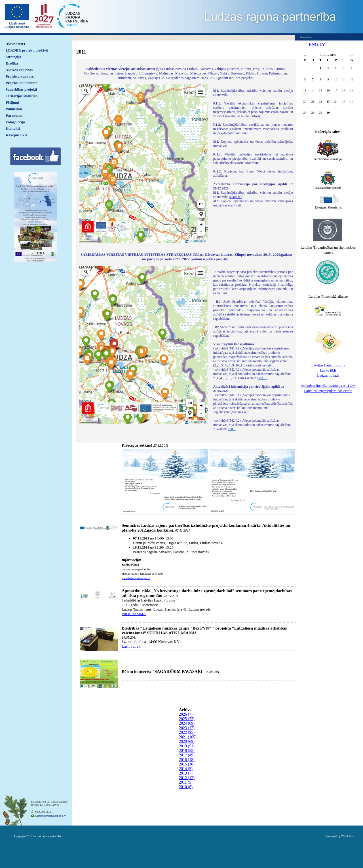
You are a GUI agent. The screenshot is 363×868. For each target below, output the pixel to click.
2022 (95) (187, 732)
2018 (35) (187, 751)
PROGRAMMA (134, 614)
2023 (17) (187, 728)
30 (328, 112)
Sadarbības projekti (21, 89)
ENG (314, 44)
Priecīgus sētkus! (137, 445)
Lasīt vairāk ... (133, 646)
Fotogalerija (15, 122)
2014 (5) (186, 769)
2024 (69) (187, 723)
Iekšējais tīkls (16, 135)
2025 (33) (187, 719)
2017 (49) (187, 755)
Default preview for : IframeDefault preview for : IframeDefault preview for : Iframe (143, 164)
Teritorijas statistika (22, 96)
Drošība (12, 63)
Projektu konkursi (20, 76)
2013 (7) (186, 773)
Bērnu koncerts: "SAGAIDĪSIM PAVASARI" (163, 671)
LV (322, 44)
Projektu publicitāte (21, 83)
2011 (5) (186, 782)
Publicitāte (14, 109)
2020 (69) (187, 742)
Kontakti (13, 128)
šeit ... (271, 365)
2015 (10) (187, 764)
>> (352, 56)
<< (305, 56)
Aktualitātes (15, 44)
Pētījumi (12, 102)
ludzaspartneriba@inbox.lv (50, 816)
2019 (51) (187, 746)
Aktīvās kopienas (19, 70)
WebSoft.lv (348, 836)
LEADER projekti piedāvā (27, 50)
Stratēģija (13, 57)
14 (313, 90)
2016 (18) (187, 760)
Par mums (14, 115)
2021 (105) (188, 737)
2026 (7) (186, 714)
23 (328, 101)
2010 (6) (186, 787)
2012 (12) (187, 778)
